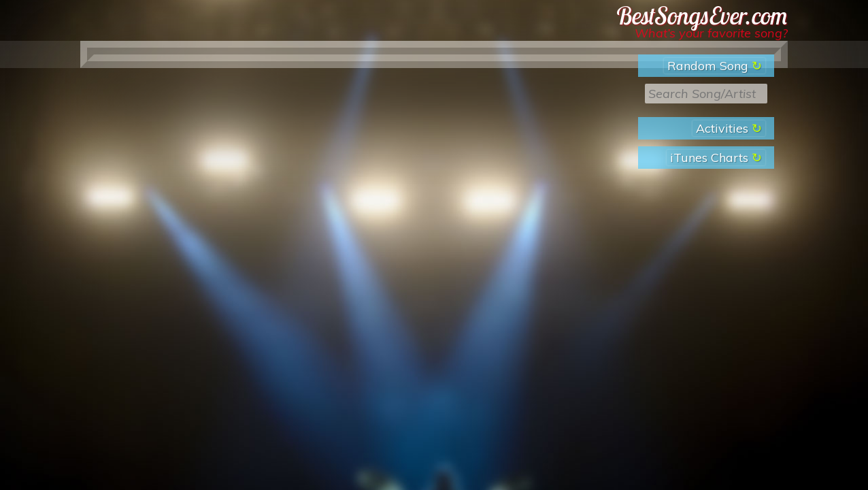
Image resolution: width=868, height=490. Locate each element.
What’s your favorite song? (711, 33)
